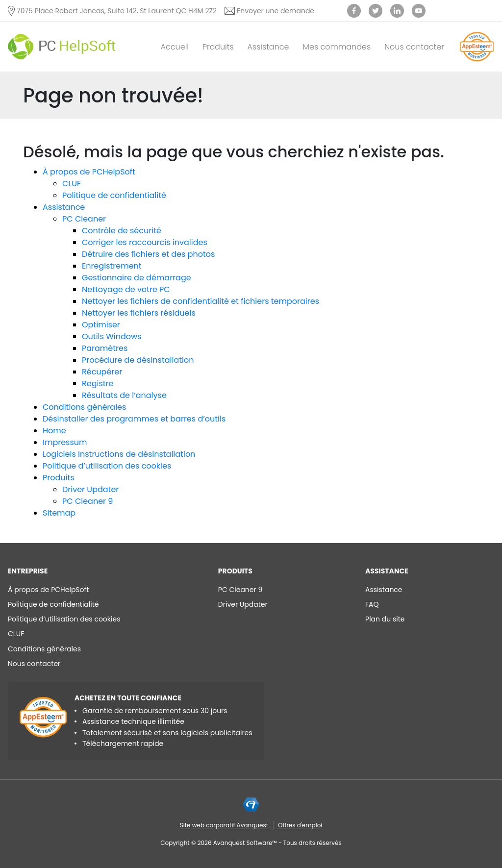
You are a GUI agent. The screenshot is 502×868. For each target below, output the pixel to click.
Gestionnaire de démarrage (137, 278)
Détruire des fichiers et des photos (148, 254)
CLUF (72, 184)
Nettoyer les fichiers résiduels (139, 313)
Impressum (65, 442)
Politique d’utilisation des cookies (107, 466)
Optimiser (101, 325)
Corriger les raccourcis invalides (145, 242)
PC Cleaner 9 (88, 501)
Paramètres (105, 348)
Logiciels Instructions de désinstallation (119, 454)
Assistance (268, 47)
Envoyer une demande (276, 11)
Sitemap (59, 513)
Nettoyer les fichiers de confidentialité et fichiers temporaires (201, 301)
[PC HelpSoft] (62, 47)
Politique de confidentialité (114, 195)
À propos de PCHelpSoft (89, 172)
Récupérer (102, 372)
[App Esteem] (477, 61)
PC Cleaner (84, 219)
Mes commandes (337, 47)
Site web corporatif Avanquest (224, 825)
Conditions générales (84, 407)
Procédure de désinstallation (138, 360)
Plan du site (385, 619)
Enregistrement (112, 266)
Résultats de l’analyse (124, 395)
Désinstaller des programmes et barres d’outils (134, 419)
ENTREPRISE (28, 571)
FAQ (372, 604)
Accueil (175, 47)
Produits (218, 47)
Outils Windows (112, 336)
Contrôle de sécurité (122, 231)
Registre (98, 384)
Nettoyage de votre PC (126, 289)
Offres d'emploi (300, 825)
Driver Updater (90, 489)
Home (54, 431)
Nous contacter (414, 47)
